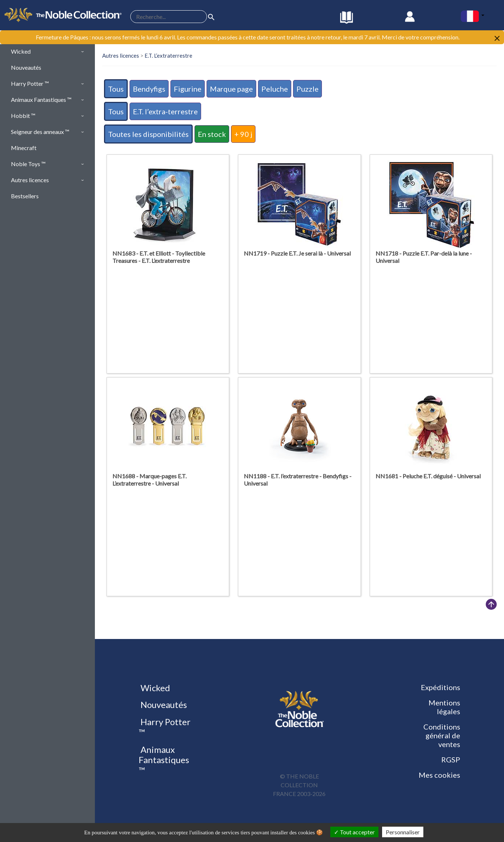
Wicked (154, 688)
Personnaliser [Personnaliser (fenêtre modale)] (403, 832)
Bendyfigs (149, 89)
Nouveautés (163, 705)
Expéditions (440, 687)
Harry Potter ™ (165, 727)
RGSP (451, 759)
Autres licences (121, 56)
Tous (116, 89)
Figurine (188, 89)
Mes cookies (439, 775)
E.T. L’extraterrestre (168, 56)
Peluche (275, 89)
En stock (212, 134)
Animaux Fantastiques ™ (164, 760)
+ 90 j (243, 134)
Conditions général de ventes (442, 735)
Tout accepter (354, 832)
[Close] (497, 38)
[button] (47, 51)
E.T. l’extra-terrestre (165, 111)
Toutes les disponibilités (148, 134)
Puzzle (307, 89)
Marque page (231, 89)
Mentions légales (444, 707)
